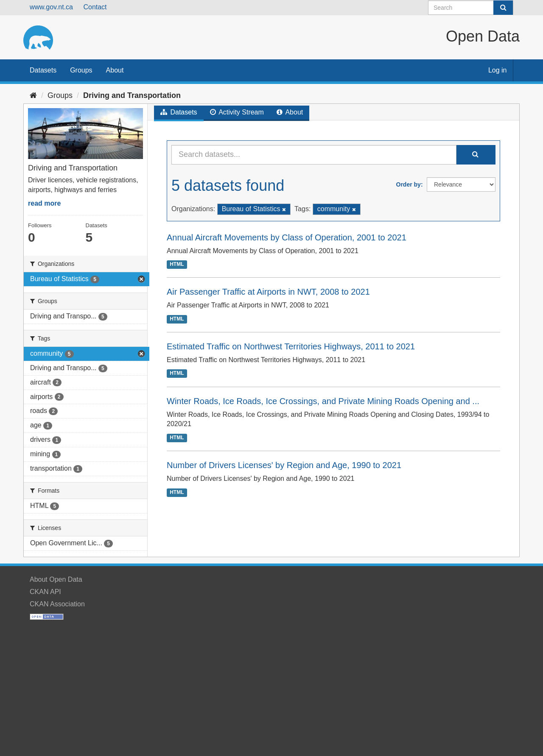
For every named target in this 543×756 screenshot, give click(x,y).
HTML (177, 264)
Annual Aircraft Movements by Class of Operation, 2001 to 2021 (287, 237)
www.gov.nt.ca (51, 7)
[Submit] (503, 8)
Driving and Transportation (132, 95)
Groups (81, 70)
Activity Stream (237, 112)
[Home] (33, 95)
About (115, 70)
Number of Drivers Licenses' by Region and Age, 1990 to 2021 (284, 465)
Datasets (43, 70)
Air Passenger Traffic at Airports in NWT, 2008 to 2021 (268, 292)
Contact (95, 7)
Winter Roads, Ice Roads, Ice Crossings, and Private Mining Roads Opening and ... (323, 401)
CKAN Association (57, 604)
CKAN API (45, 592)
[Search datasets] (471, 8)
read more (44, 203)
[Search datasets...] (314, 155)
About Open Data (56, 579)
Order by (409, 184)
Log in (498, 70)
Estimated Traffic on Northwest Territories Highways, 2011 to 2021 (291, 346)
